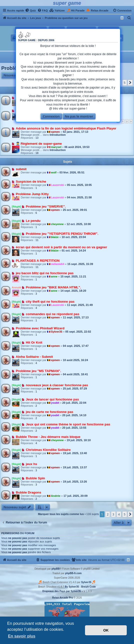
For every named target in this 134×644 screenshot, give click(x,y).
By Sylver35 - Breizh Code (80, 587)
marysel (56, 147)
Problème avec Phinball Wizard (40, 328)
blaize (55, 237)
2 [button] (108, 514)
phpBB (56, 569)
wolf (54, 172)
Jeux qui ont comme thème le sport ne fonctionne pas (68, 424)
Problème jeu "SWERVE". (46, 206)
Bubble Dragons (28, 492)
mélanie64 (58, 264)
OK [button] (106, 630)
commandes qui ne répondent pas (52, 314)
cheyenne (57, 224)
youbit (55, 403)
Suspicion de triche (31, 182)
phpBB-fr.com (73, 573)
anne (54, 276)
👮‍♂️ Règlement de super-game (39, 144)
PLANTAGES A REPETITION (38, 261)
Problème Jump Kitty (32, 194)
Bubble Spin (35, 478)
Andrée (56, 496)
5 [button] (125, 83)
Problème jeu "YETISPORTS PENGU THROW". (62, 234)
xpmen (55, 132)
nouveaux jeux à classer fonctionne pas (57, 385)
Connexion (51, 116)
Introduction (58, 135)
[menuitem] (30, 10)
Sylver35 (57, 332)
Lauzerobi (57, 185)
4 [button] (119, 514)
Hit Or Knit (34, 342)
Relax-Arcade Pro (63, 598)
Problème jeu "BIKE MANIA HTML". (53, 287)
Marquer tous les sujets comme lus (61, 514)
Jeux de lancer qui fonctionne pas (52, 399)
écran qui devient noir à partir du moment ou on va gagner (61, 247)
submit (21, 169)
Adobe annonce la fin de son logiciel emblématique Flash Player (66, 128)
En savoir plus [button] (22, 636)
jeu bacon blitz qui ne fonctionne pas (45, 273)
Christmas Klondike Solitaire (48, 450)
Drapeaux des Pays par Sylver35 (62, 591)
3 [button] (113, 514)
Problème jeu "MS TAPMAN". (38, 371)
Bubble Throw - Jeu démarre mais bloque (48, 437)
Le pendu (33, 221)
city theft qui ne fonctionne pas (50, 302)
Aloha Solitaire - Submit (34, 357)
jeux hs (31, 464)
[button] (130, 83)
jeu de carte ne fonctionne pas (49, 412)
